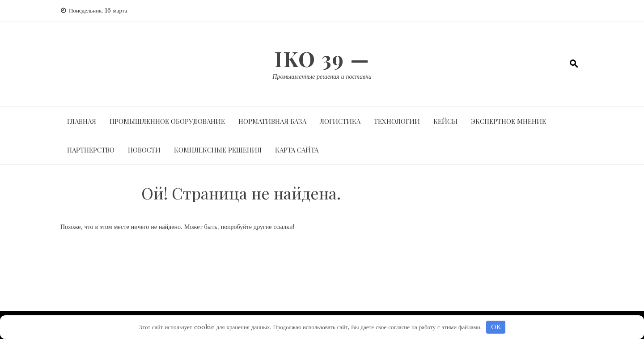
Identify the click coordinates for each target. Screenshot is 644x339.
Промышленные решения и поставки (322, 76)
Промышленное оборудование (167, 121)
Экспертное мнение (508, 121)
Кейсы (445, 121)
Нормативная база (272, 121)
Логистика (340, 121)
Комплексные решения (218, 150)
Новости (144, 150)
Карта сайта (297, 150)
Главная (82, 121)
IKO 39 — (322, 59)
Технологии (397, 121)
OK (496, 327)
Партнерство (91, 150)
